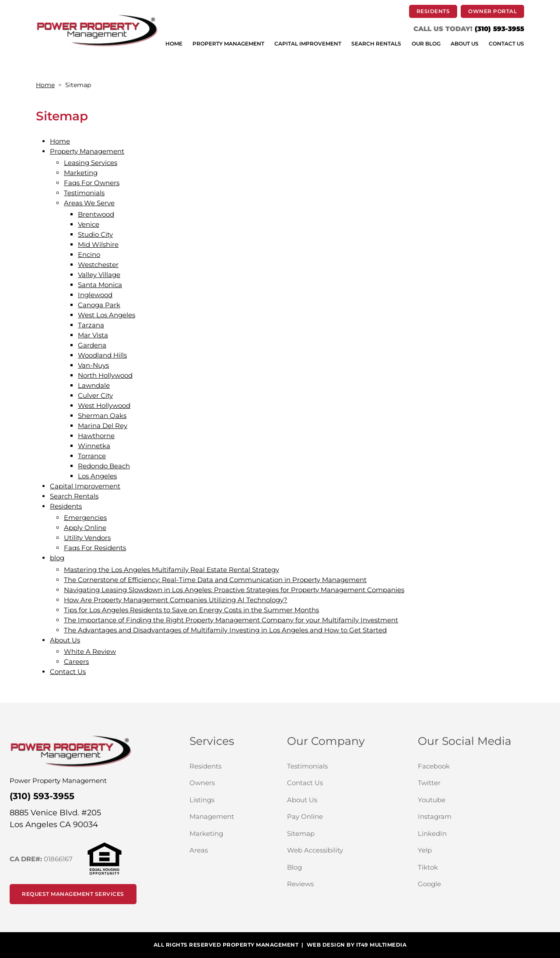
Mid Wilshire (98, 244)
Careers (76, 661)
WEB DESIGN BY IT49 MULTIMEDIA (357, 945)
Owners (231, 783)
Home (45, 85)
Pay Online (339, 816)
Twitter (463, 783)
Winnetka (94, 446)
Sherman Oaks (102, 416)
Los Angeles (97, 476)
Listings (202, 800)
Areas (199, 850)
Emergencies (85, 518)
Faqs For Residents (95, 548)
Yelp (458, 850)
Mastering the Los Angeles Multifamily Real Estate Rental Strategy (171, 570)
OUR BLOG (426, 44)
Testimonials (84, 193)
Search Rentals (74, 496)
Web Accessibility (315, 850)
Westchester (98, 265)
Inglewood (95, 295)
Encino (89, 254)
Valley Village (99, 275)
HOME (174, 44)
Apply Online (85, 528)
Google (463, 884)
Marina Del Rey (103, 426)
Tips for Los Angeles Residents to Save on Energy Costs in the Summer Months (191, 610)
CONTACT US (506, 44)
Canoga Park (99, 305)
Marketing (81, 173)
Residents (66, 506)
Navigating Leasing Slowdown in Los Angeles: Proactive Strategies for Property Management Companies (234, 590)
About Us (65, 640)
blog (57, 558)
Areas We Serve (89, 203)
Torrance (92, 456)
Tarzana (91, 325)
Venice (89, 224)
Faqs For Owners (92, 183)
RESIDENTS (437, 11)
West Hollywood (104, 405)
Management (212, 816)
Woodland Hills (102, 355)
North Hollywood (105, 375)
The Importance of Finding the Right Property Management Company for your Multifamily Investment (231, 620)
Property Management (87, 151)
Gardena (92, 345)
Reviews (300, 884)
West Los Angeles (107, 315)
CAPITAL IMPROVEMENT (308, 44)
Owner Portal (496, 11)
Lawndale (94, 385)
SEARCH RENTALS (376, 44)
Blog (294, 867)
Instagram (468, 816)
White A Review (90, 651)
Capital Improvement (85, 486)
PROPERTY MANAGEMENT (228, 44)
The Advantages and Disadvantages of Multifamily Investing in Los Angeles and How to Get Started (225, 630)
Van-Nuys (93, 365)
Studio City (95, 234)
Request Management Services (73, 894)
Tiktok (462, 867)
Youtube (465, 800)
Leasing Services (91, 163)
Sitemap (301, 833)
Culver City (95, 395)
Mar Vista (93, 335)
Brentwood (96, 214)
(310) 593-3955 (499, 29)
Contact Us (68, 672)
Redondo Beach (104, 466)
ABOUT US (465, 44)
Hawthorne (96, 436)
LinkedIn (466, 833)
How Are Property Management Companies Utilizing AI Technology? (176, 600)
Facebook (467, 766)
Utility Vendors (87, 538)
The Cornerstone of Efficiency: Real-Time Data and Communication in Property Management (215, 580)
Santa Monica (100, 285)
